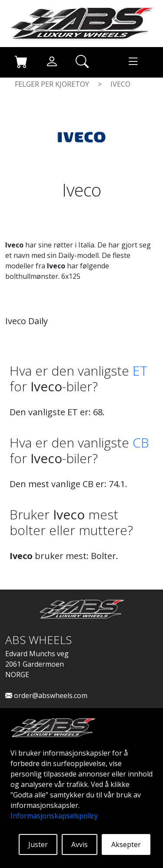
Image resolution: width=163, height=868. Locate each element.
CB (141, 442)
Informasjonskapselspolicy (54, 816)
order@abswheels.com (46, 695)
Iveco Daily (27, 321)
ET (140, 371)
